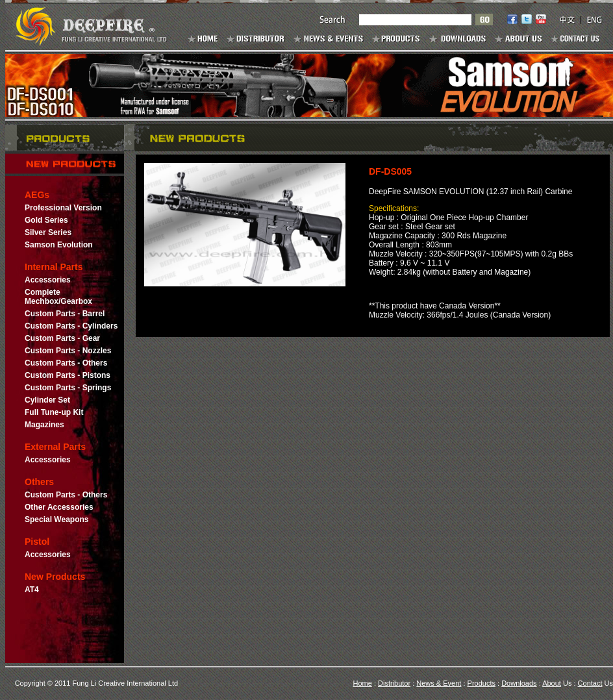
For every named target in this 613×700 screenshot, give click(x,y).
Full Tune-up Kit (54, 412)
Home (363, 683)
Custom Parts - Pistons (68, 375)
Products (482, 683)
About (552, 683)
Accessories (48, 280)
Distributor (394, 683)
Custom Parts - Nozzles (68, 351)
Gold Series (46, 220)
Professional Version (63, 208)
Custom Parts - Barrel (65, 314)
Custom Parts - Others (66, 363)
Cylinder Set (47, 400)
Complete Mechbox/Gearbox (58, 297)
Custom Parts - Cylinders (71, 326)
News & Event (439, 683)
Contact (590, 683)
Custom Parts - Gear (62, 338)
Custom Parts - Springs (68, 388)
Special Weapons (56, 519)
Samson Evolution (59, 245)
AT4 (32, 590)
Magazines (44, 425)
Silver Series (48, 232)
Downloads (519, 683)
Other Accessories (59, 507)
